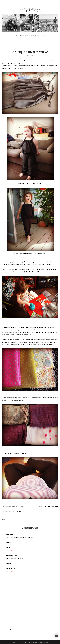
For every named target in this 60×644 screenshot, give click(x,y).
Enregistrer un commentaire (14, 576)
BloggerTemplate (44, 643)
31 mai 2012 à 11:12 (12, 571)
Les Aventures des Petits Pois (25, 643)
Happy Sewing (15, 511)
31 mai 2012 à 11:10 (12, 551)
